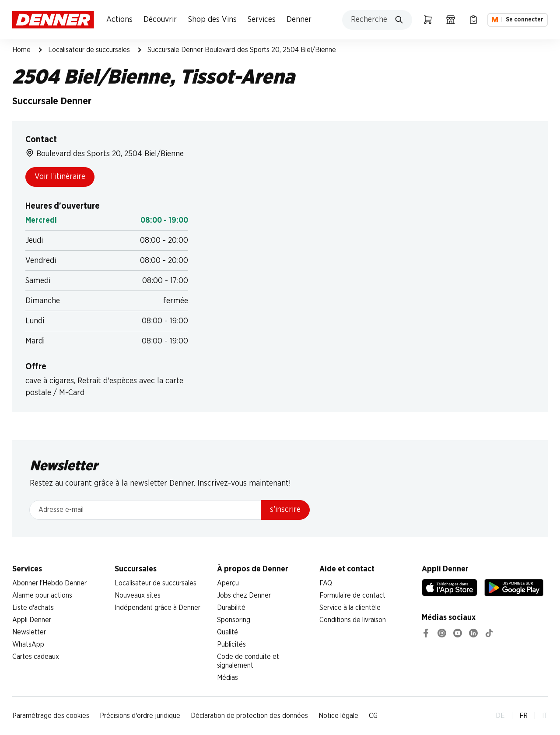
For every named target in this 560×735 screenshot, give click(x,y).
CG (373, 716)
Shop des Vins (212, 20)
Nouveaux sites (138, 595)
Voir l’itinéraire (60, 177)
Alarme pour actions (42, 595)
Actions (119, 20)
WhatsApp (28, 644)
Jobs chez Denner (244, 595)
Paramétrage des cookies (51, 716)
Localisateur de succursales (89, 50)
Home (21, 50)
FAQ (326, 583)
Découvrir (160, 20)
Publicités (231, 644)
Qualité (227, 632)
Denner (299, 20)
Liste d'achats (33, 608)
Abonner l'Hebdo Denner (49, 583)
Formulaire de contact (352, 595)
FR (523, 716)
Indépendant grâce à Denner (157, 608)
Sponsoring (234, 620)
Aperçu (228, 583)
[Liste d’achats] (473, 20)
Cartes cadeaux (36, 657)
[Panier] (428, 20)
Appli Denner (32, 620)
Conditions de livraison (353, 620)
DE (500, 716)
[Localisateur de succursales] (451, 20)
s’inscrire (285, 510)
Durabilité (231, 608)
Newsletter (29, 632)
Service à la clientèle (350, 608)
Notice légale (338, 716)
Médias (227, 678)
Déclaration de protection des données (249, 716)
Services (262, 20)
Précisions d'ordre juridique (140, 716)
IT (545, 716)
